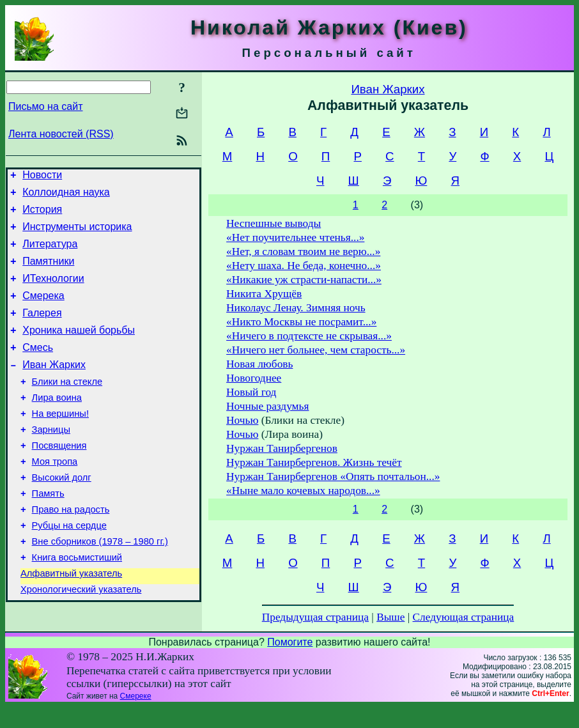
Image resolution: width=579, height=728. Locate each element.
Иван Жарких (54, 388)
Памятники (48, 273)
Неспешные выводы (274, 223)
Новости (42, 177)
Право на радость (71, 550)
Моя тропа (55, 496)
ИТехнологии (53, 292)
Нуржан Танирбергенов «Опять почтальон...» (333, 476)
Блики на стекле (67, 407)
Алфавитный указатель (71, 621)
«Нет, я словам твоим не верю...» (303, 252)
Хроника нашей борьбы (79, 349)
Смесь (38, 368)
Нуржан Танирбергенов (282, 448)
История (42, 215)
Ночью (242, 420)
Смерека (43, 311)
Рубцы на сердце (69, 568)
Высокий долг (62, 514)
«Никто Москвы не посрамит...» (301, 322)
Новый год (251, 392)
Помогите (290, 663)
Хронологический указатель (81, 639)
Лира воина (57, 424)
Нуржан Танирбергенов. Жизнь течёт (314, 462)
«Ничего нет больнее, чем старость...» (316, 350)
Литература (50, 253)
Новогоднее (254, 378)
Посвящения (59, 478)
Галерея (42, 330)
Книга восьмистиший (77, 603)
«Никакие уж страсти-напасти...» (304, 280)
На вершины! (60, 442)
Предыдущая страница (315, 617)
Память (48, 532)
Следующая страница (464, 617)
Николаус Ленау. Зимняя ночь (296, 308)
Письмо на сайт (45, 106)
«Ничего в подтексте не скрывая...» (309, 336)
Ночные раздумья (267, 406)
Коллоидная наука (66, 196)
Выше (390, 617)
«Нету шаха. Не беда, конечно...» (304, 266)
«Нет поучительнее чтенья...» (295, 237)
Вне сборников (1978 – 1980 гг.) (100, 585)
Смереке (136, 717)
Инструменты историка (77, 234)
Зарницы (51, 460)
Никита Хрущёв (264, 294)
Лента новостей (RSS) (61, 134)
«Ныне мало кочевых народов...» (303, 491)
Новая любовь (259, 364)
